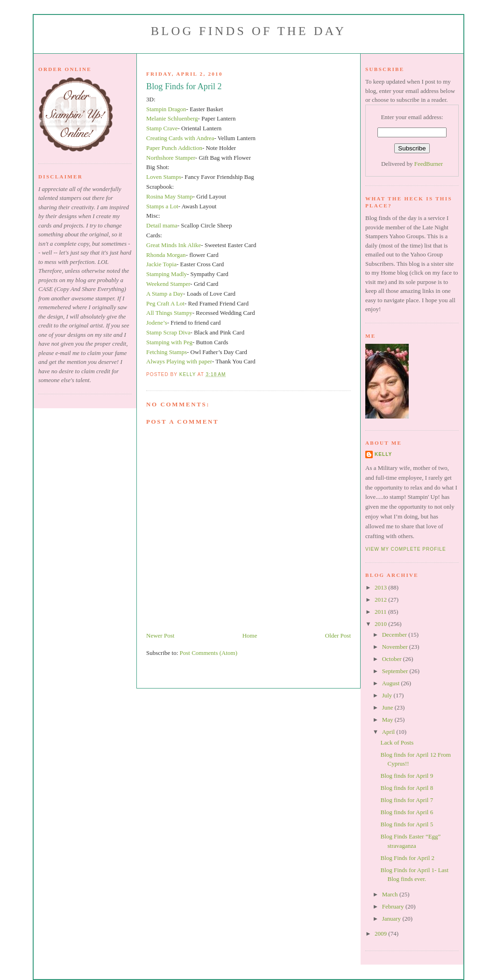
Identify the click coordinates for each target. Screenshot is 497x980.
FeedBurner (429, 164)
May (388, 720)
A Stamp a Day (165, 294)
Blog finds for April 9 (407, 776)
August (392, 683)
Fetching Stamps (167, 352)
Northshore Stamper (171, 158)
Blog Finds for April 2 (407, 858)
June (388, 707)
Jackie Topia (161, 264)
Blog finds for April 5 (407, 824)
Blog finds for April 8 (407, 788)
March (391, 894)
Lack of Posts (397, 742)
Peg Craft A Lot (165, 303)
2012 (381, 600)
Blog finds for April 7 (407, 800)
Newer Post (160, 636)
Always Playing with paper (179, 361)
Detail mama (162, 225)
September (396, 671)
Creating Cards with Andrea (180, 138)
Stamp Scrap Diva (168, 332)
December (395, 635)
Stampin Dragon (166, 109)
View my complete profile (406, 549)
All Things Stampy (169, 313)
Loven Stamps (164, 177)
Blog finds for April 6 (407, 812)
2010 (381, 624)
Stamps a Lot (162, 206)
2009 (381, 934)
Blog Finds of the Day (248, 31)
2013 (381, 587)
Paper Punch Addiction (174, 148)
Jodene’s (157, 323)
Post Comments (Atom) (209, 653)
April (389, 732)
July (388, 695)
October (393, 659)
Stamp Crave (162, 128)
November (396, 647)
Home (250, 636)
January (392, 919)
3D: (151, 99)
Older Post (338, 636)
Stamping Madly (167, 274)
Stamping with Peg (169, 342)
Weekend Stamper (168, 284)
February (394, 906)
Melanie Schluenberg (172, 118)
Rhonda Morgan (166, 255)
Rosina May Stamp (170, 196)
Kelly (383, 454)
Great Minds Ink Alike (174, 245)
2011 (381, 612)
